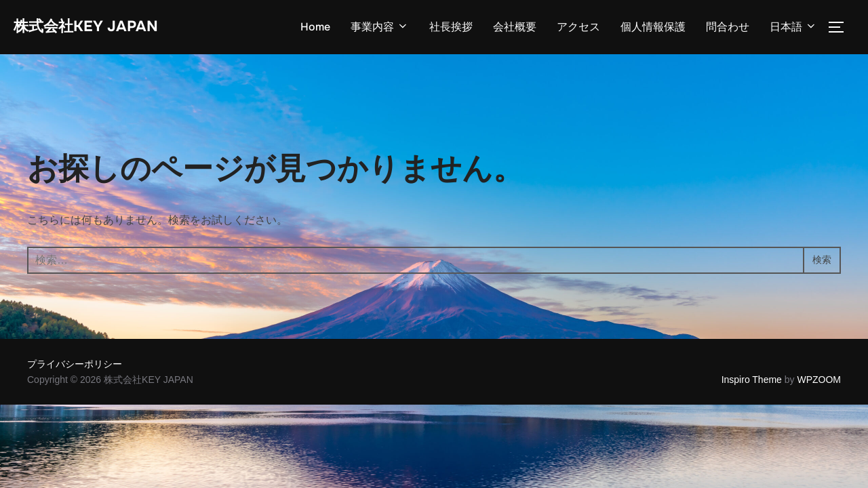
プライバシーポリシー (75, 366)
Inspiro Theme (752, 381)
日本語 (793, 28)
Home (315, 28)
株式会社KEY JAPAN (98, 27)
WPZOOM (819, 381)
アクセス (578, 28)
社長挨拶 (451, 28)
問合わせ (728, 28)
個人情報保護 (653, 28)
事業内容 (380, 28)
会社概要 (515, 28)
